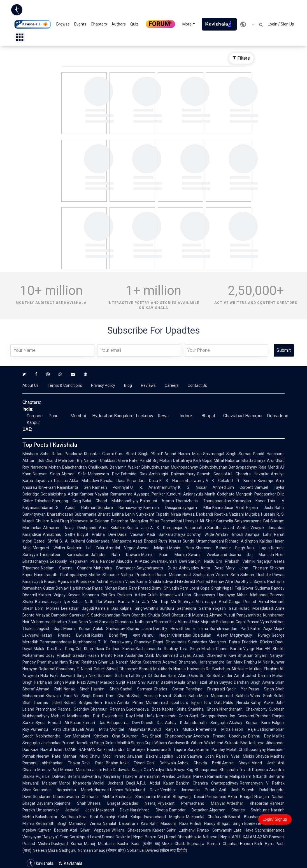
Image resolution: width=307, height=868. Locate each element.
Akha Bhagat (240, 797)
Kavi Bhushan (241, 655)
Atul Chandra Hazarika (247, 474)
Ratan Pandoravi (67, 454)
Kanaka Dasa (113, 481)
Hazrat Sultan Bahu (178, 696)
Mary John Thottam (247, 568)
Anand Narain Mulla (183, 454)
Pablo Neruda (236, 702)
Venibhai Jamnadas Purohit (189, 790)
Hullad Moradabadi (256, 608)
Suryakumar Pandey (206, 750)
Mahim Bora (182, 548)
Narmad (102, 790)
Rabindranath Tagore (167, 750)
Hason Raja (244, 729)
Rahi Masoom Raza (169, 823)
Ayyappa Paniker (149, 494)
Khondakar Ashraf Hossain (100, 581)
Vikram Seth (227, 575)
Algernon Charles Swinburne (239, 810)
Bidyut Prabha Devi (96, 534)
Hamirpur (254, 416)
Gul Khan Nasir (90, 649)
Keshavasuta (82, 521)
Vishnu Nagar (156, 635)
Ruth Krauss (170, 541)
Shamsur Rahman (108, 709)
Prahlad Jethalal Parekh (184, 776)
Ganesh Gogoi (210, 474)
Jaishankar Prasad (58, 743)
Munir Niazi (75, 682)
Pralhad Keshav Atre (215, 581)
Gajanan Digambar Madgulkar (122, 521)
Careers (172, 385)
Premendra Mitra (213, 729)
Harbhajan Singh (49, 682)
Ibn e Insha (197, 629)
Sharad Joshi (139, 629)
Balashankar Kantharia (57, 817)
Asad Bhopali (145, 541)
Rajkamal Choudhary (57, 669)
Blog (128, 385)
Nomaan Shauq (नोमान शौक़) (102, 850)
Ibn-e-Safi (47, 487)
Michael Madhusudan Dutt (76, 716)
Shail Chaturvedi (176, 615)
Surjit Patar (126, 682)
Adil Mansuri (63, 770)
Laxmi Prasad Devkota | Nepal (117, 837)
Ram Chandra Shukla (141, 615)
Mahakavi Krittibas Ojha (96, 736)
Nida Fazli (49, 676)
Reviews (148, 385)
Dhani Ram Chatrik (111, 696)
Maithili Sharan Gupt (135, 743)
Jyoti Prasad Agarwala (54, 581)
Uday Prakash (59, 655)
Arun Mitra (97, 729)
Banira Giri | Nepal (161, 837)
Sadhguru (68, 850)
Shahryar (186, 602)
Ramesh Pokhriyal (111, 487)
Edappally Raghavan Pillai (74, 561)
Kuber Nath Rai (87, 602)
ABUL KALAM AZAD (250, 837)
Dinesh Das (152, 723)
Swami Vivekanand (208, 555)
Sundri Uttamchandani (203, 541)
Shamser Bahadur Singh (220, 548)
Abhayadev (189, 568)
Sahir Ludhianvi (181, 830)
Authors (119, 24)
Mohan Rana (116, 588)
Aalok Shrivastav (109, 629)
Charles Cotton (169, 689)
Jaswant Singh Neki (78, 676)
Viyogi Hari (253, 649)
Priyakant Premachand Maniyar (191, 803)
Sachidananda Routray (157, 649)
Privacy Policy (103, 385)
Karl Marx (234, 662)
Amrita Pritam (131, 702)
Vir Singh (83, 696)
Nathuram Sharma (152, 622)
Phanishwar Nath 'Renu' (59, 662)
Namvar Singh (46, 474)
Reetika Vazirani (229, 514)
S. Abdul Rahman (76, 508)
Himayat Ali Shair (199, 521)
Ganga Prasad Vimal (249, 602)
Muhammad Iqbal (163, 702)
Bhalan (112, 763)
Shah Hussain (145, 696)
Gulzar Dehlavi (56, 588)
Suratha (214, 528)
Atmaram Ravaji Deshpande (70, 528)
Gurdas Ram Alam (171, 676)
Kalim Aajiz (261, 629)
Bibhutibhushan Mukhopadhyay (170, 467)
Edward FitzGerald (179, 581)
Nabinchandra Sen (54, 736)
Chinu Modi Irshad (108, 756)
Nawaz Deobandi (198, 514)
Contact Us (197, 385)
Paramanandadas (56, 642)
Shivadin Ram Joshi (181, 588)
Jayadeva (43, 481)
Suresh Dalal (255, 790)
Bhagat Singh (230, 823)
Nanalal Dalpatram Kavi (125, 823)
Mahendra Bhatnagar (114, 568)
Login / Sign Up (281, 24)
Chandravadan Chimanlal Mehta (83, 797)
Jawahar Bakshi (142, 756)
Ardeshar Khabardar (247, 803)
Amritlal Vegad (121, 548)
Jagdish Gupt (49, 629)
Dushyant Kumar (67, 844)
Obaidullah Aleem (211, 635)
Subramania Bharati (93, 514)
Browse (63, 24)
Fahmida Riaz (134, 474)
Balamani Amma (157, 501)
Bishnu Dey (260, 736)
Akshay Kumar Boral (250, 723)
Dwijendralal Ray (117, 716)
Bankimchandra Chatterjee (121, 750)
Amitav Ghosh (229, 534)
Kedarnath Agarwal (160, 662)
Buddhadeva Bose (144, 709)
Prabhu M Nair (257, 662)
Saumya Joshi (201, 756)
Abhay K (174, 723)
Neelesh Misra (45, 850)
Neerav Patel (49, 756)
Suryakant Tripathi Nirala (158, 514)
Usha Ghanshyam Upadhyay (209, 595)
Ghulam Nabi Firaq (52, 521)
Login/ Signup (275, 819)
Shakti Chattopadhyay (171, 736)
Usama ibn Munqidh (251, 555)
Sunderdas (198, 642)
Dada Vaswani (131, 534)
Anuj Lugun (258, 548)
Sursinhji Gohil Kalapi (120, 817)
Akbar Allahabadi (252, 595)
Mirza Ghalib (174, 844)
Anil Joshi (230, 790)
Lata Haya (244, 830)
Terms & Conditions (65, 385)
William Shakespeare (131, 830)
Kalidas (266, 541)
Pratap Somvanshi (214, 830)
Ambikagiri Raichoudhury (172, 474)
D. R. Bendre (243, 481)
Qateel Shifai (46, 541)
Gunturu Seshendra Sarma (185, 608)
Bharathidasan (60, 514)
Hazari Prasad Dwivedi (65, 635)
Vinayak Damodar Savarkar (61, 615)
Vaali (240, 508)
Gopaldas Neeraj (139, 803)
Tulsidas (61, 481)
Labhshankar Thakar (60, 763)
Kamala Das (107, 608)
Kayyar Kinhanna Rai (87, 595)
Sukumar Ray (135, 736)
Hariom (246, 844)
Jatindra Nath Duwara (115, 555)
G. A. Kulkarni (72, 541)
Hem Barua (105, 702)
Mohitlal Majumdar (128, 729)
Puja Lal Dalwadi (51, 776)
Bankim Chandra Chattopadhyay (207, 783)
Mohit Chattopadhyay (246, 750)
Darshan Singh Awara (254, 682)
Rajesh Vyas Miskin (235, 756)
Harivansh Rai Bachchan (209, 669)
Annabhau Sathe (59, 534)
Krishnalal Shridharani (136, 797)
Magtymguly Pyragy (250, 635)
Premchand (46, 709)
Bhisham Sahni (36, 454)
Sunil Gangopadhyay (208, 716)
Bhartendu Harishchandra (202, 662)
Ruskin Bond (105, 635)
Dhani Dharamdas (170, 642)
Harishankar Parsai (87, 588)
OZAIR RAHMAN (80, 750)
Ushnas (117, 790)
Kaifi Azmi (264, 844)
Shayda (262, 756)
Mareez (44, 770)
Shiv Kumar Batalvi (155, 682)
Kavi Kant (89, 817)
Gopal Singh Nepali (217, 588)
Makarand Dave (112, 810)
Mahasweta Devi (104, 474)
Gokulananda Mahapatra (109, 541)
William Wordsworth (172, 743)
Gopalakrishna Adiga (59, 494)
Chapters (99, 24)
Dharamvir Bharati (136, 669)
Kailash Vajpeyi (52, 595)
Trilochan (43, 501)
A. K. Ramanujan (167, 528)
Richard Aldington (242, 541)
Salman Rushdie (256, 575)
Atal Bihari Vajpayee (90, 830)
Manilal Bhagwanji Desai (181, 797)
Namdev (107, 561)
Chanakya (143, 642)
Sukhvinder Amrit (229, 676)
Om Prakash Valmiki (235, 561)
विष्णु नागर (130, 635)
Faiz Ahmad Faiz (184, 622)
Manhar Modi (75, 756)
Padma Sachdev (73, 709)
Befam (74, 776)
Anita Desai (212, 568)
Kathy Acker (262, 702)
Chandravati (73, 729)
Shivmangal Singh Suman (227, 454)
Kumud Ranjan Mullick (172, 729)
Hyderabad (103, 416)
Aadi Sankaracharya (166, 534)
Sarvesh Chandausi (116, 622)
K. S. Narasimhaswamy (182, 481)
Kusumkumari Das (88, 723)
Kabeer (159, 830)
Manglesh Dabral (225, 642)
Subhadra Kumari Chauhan (213, 844)
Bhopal (208, 416)
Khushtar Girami (99, 454)
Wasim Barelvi (117, 602)
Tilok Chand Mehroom (56, 460)
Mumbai (78, 416)
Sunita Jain (138, 528)
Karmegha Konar (249, 501)
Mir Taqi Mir (164, 602)
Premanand (216, 797)
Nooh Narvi (88, 622)
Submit (284, 350)
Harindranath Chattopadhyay (61, 575)
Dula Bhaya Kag (180, 770)
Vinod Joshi (264, 763)
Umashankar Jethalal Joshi (66, 810)
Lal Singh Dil (141, 676)
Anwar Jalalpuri (153, 548)
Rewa (163, 416)
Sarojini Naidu (201, 561)
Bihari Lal (106, 662)
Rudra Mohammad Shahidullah (185, 575)
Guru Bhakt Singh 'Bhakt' (139, 454)
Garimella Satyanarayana (239, 521)
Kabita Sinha (174, 709)
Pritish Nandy (203, 823)
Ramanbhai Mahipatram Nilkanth (237, 776)
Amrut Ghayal (236, 763)
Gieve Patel (128, 460)
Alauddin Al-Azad (133, 561)
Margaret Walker (49, 548)
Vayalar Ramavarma (114, 494)
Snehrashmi (149, 776)
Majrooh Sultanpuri (217, 622)
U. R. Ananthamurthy (153, 487)
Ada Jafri (141, 602)
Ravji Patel (93, 763)
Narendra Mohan (46, 467)
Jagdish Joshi (172, 756)
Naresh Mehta (129, 662)
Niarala (180, 669)
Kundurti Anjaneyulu (185, 494)
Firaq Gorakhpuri (74, 837)
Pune (54, 416)
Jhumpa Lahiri (259, 534)
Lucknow (145, 416)
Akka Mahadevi (84, 481)
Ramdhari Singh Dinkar (96, 743)
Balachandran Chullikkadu (85, 467)
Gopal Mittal (213, 460)
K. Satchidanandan (103, 615)
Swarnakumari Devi (169, 561)
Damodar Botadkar (189, 810)
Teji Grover (244, 588)
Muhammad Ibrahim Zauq (54, 622)
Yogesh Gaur (225, 608)
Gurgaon (35, 416)
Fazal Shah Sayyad (215, 682)
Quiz (134, 24)
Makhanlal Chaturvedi (206, 817)
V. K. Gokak (218, 481)
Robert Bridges (78, 702)
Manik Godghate (219, 494)
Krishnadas (181, 635)
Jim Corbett (240, 487)
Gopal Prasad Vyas (252, 622)
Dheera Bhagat (104, 803)
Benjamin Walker (125, 467)
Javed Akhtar (236, 528)
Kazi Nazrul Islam (47, 750)
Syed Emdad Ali (52, 723)
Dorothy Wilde (200, 534)
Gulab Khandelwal (164, 595)
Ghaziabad (233, 416)
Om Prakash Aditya (127, 595)
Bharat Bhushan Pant (250, 817)
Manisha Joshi (89, 770)
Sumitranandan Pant (229, 629)
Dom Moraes (47, 608)
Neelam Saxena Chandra (67, 568)
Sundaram (42, 797)
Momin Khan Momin (164, 555)
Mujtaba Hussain (260, 514)
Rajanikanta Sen (74, 487)
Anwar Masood (101, 682)
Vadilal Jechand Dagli (114, 783)
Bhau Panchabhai (166, 521)
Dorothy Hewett (168, 629)
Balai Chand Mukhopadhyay (111, 501)
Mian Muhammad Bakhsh (224, 696)
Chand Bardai (229, 649)
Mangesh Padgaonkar (256, 494)
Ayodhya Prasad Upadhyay (220, 736)
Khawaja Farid (59, 696)
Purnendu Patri (46, 729)
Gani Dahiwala (161, 763)
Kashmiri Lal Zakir (86, 548)
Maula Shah (185, 682)
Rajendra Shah (70, 803)
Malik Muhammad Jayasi (168, 655)
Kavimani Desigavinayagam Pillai (177, 508)
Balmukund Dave (142, 790)
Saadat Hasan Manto (93, 655)
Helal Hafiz (144, 716)
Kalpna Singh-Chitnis (139, 608)
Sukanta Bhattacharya (245, 743)
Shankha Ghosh (203, 709)
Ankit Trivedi (133, 763)
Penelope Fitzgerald (205, 689)
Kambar (87, 494)
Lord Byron (191, 702)
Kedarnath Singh (52, 823)
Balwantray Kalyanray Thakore (110, 776)
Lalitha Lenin (123, 514)
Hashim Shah (105, 689)
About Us (31, 385)
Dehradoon (278, 416)
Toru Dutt (212, 702)
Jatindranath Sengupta (206, 723)
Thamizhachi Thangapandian (203, 501)
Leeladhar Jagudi (77, 608)
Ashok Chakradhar (210, 655)
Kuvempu (266, 481)
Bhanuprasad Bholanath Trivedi (223, 770)
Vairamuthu (195, 528)
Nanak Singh (77, 689)
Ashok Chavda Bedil (199, 763)
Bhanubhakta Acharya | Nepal (204, 837)
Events (80, 24)
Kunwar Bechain (53, 830)
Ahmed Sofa (74, 474)
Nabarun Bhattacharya (245, 460)
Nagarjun (265, 561)
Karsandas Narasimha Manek (63, 790)
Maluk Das (44, 649)
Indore (186, 416)
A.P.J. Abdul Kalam (155, 783)
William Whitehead (207, 743)
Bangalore (124, 416)
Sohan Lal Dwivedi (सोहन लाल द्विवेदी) (157, 850)
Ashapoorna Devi (123, 723)
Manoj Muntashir (100, 844)
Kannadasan (223, 508)
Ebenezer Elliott (259, 823)
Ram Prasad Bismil (146, 588)
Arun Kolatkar (112, 528)
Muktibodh (163, 669)
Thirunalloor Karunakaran (64, 555)
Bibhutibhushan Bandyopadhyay (228, 467)
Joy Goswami (241, 716)
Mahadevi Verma (85, 823)
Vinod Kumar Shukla (143, 581)
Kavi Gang (65, 649)
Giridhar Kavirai (120, 649)
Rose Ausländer (129, 655)
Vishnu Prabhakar (138, 575)
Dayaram (45, 803)
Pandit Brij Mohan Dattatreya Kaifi (170, 460)
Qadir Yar (237, 689)
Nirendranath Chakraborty (243, 709)
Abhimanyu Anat (212, 602)
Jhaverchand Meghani (164, 817)
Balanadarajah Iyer (53, 602)
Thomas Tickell (48, 702)
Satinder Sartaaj (113, 676)
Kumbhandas (85, 642)
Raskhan (89, 662)
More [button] (187, 24)
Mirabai (208, 649)
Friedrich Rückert (258, 642)
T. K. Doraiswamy (115, 642)
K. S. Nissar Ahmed (202, 487)
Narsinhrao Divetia (149, 810)
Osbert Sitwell (106, 669)
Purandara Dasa (142, 481)
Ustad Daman (258, 676)
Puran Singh (261, 689)
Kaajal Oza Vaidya (148, 770)
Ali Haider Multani (247, 669)
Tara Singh (190, 649)
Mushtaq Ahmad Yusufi (214, 615)
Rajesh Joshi (260, 508)
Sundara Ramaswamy (120, 508)
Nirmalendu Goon (172, 716)
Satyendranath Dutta (157, 568)
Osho (194, 676)
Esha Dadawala (117, 770)
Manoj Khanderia (75, 783)
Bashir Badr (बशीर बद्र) (139, 844)
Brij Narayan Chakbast (97, 460)
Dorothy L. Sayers (250, 581)
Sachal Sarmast (136, 689)
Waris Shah (261, 696)
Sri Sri (205, 676)
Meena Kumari (77, 629)
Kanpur (33, 423)
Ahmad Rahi (49, 689)
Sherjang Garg (67, 501)
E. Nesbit (84, 669)
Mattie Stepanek (104, 575)
